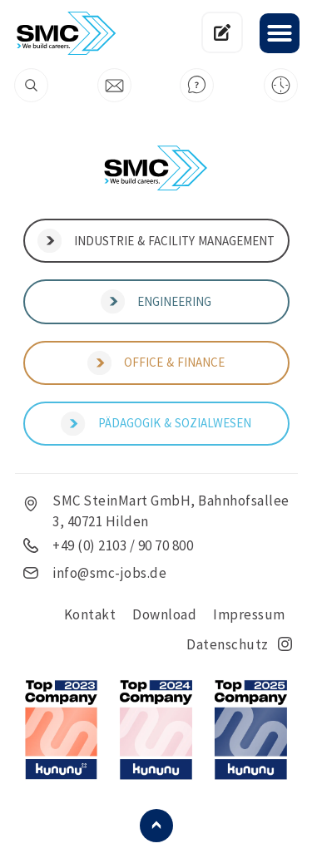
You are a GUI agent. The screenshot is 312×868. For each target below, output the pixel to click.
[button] (280, 33)
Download (164, 614)
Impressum (249, 614)
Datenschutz (228, 644)
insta (285, 644)
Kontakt (90, 614)
